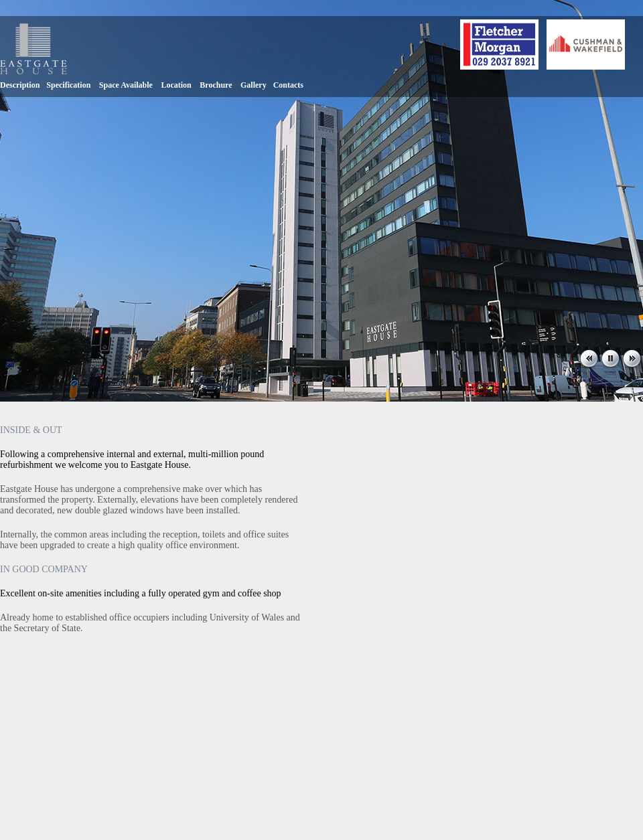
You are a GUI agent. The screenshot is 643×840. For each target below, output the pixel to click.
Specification (68, 85)
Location (176, 85)
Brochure (216, 85)
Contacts (288, 85)
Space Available (126, 85)
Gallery (254, 85)
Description (20, 85)
